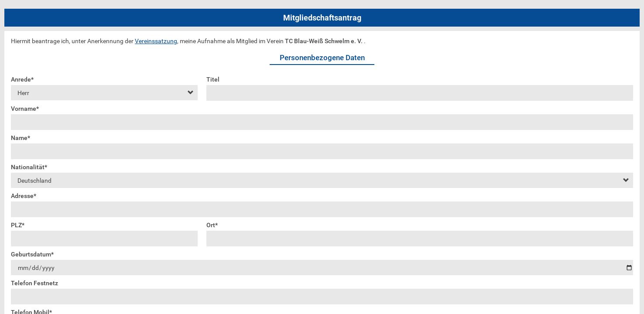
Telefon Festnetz (34, 283)
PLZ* (18, 225)
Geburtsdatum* (32, 254)
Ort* (212, 225)
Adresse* (24, 196)
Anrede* (22, 79)
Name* (21, 138)
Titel (213, 79)
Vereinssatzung (156, 41)
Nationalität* (29, 167)
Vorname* (25, 109)
